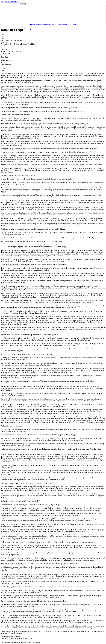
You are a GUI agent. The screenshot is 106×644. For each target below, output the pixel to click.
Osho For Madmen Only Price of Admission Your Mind (53, 25)
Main (3, 2)
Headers (12, 2)
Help (17, 2)
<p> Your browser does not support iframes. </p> (53, 14)
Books (7, 2)
